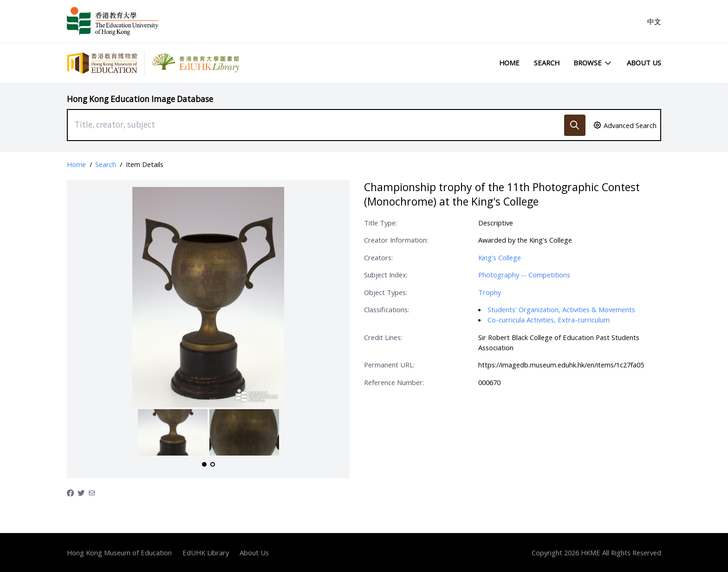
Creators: (378, 257)
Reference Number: (394, 382)
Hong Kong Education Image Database (140, 99)
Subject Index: (386, 275)
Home (509, 63)
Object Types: (386, 292)
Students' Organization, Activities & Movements (561, 309)
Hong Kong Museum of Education (119, 553)
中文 (654, 21)
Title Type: (380, 223)
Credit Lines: (383, 337)
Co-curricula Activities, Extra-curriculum (549, 320)
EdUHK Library (206, 553)
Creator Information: (396, 240)
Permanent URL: (389, 365)
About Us (644, 63)
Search (547, 63)
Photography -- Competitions (524, 275)
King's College (500, 257)
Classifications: (387, 309)
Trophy (490, 292)
